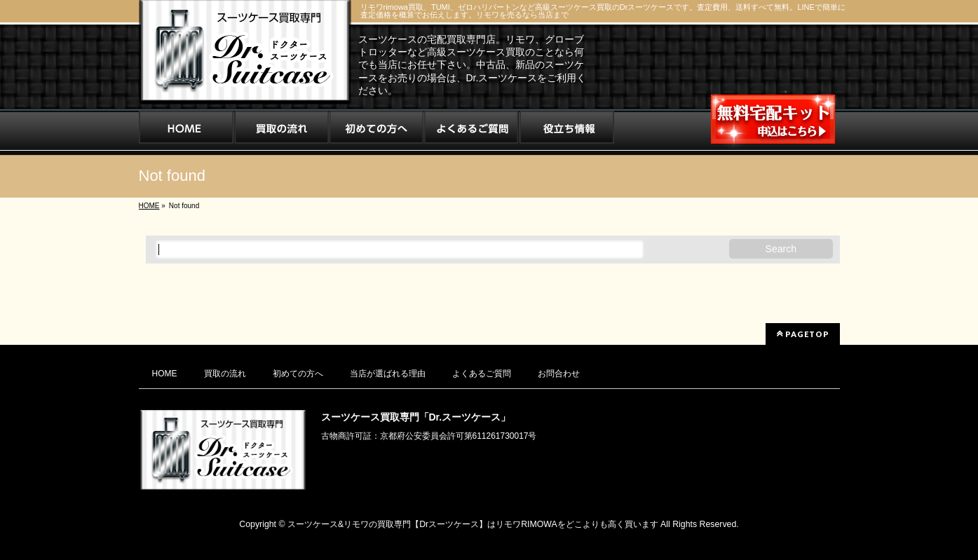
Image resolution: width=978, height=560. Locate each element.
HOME (165, 374)
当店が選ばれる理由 (388, 374)
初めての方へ (298, 374)
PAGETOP (803, 334)
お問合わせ (559, 374)
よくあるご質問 (482, 374)
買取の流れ (225, 374)
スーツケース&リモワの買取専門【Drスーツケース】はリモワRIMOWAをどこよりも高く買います (473, 524)
